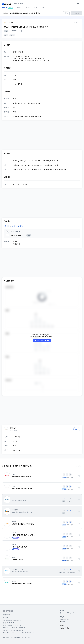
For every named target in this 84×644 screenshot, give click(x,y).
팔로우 (77, 429)
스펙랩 (28, 7)
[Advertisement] (42, 135)
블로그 (36, 7)
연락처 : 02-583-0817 (8, 623)
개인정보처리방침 (64, 628)
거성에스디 (11, 22)
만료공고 (77, 13)
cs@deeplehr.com (64, 619)
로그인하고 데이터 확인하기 (42, 340)
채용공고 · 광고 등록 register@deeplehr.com (71, 613)
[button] (7, 476)
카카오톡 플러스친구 (65, 622)
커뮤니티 (20, 7)
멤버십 (44, 7)
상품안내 (79, 466)
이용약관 (62, 626)
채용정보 (7, 8)
